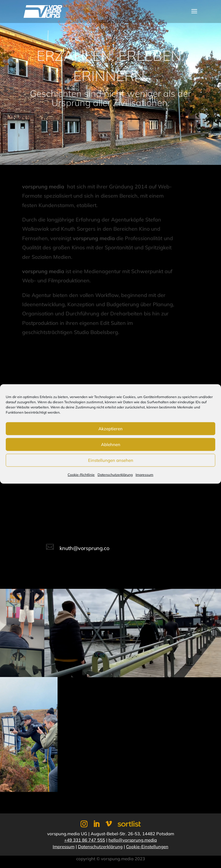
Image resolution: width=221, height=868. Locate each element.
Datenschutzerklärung (115, 475)
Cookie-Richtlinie (81, 475)
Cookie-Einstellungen (147, 847)
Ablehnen (111, 444)
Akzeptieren (110, 428)
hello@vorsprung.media (133, 840)
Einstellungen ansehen (111, 460)
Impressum (144, 475)
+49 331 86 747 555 (85, 840)
